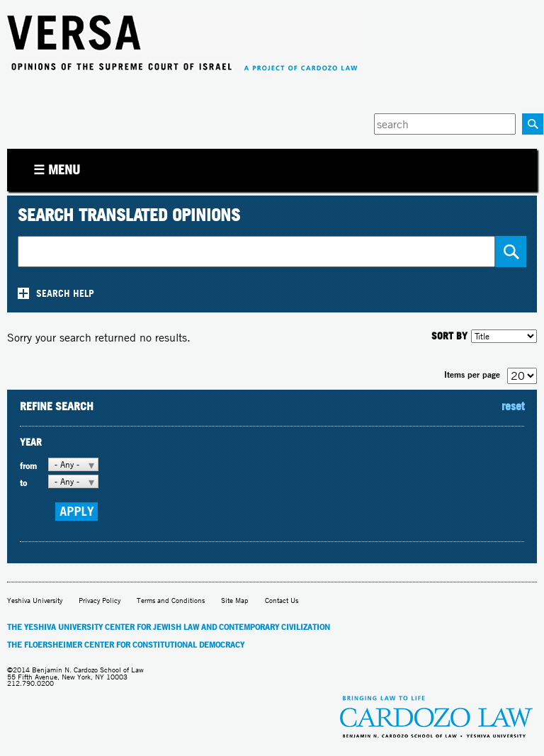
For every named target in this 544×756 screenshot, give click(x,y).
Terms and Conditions (171, 600)
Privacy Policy (100, 600)
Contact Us (282, 600)
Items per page (472, 374)
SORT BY (449, 335)
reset (513, 406)
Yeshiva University (35, 600)
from (28, 466)
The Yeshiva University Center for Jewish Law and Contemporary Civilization (169, 627)
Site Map (235, 600)
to (23, 483)
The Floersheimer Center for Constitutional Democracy (126, 645)
